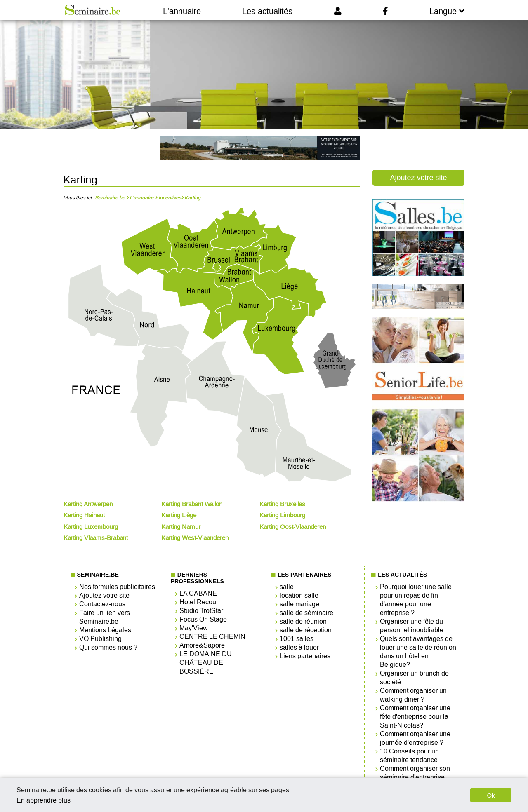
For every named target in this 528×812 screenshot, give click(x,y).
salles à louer (299, 647)
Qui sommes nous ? (108, 647)
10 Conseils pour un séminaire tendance (409, 756)
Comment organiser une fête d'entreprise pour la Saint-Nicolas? (415, 717)
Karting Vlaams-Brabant (96, 538)
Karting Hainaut (84, 515)
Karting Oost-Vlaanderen (293, 527)
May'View (194, 628)
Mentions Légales (105, 630)
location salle (299, 595)
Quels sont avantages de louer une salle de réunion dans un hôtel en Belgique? (418, 652)
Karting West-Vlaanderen (195, 538)
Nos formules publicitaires (117, 587)
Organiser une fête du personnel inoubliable (412, 626)
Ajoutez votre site (418, 178)
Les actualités (267, 11)
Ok (491, 795)
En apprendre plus (44, 800)
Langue (447, 11)
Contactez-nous (102, 604)
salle (287, 587)
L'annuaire (182, 11)
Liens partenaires (305, 656)
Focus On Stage (203, 619)
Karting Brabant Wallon (192, 504)
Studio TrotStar (201, 611)
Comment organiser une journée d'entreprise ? (415, 738)
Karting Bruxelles (282, 504)
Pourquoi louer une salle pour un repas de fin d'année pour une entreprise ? (416, 600)
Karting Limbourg (282, 515)
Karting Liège (179, 515)
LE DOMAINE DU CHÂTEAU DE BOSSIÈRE (206, 663)
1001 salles (297, 639)
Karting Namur (181, 527)
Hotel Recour (199, 602)
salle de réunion (303, 621)
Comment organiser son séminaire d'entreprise (415, 773)
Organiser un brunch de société (414, 678)
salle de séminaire (306, 613)
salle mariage (299, 604)
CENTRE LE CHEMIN (212, 637)
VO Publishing (100, 639)
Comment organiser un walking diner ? (413, 695)
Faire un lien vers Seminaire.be (105, 617)
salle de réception (306, 630)
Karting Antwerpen (88, 504)
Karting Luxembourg (91, 527)
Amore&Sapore (202, 645)
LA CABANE (198, 593)
